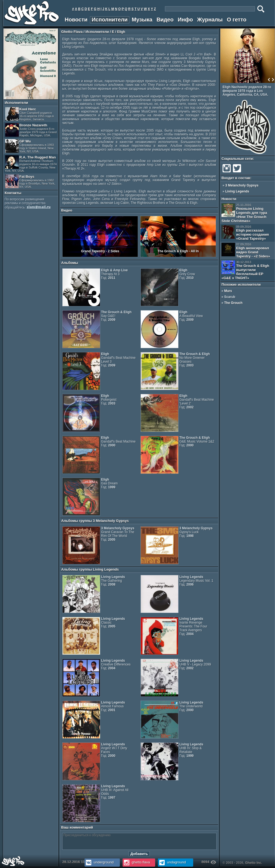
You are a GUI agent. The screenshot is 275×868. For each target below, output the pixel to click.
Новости (76, 20)
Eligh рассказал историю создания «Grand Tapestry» (245, 233)
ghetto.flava (136, 862)
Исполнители (110, 20)
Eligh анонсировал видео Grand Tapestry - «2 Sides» (246, 251)
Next (273, 80)
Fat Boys (30, 181)
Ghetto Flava (72, 32)
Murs (228, 291)
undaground (172, 862)
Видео (165, 20)
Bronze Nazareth (31, 130)
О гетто (237, 20)
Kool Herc (29, 114)
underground (99, 862)
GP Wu (29, 146)
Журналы (210, 20)
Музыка (142, 20)
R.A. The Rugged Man (31, 164)
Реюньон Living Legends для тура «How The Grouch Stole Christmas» (244, 213)
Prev (269, 80)
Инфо (185, 20)
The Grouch (233, 303)
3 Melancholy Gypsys (242, 185)
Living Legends (237, 191)
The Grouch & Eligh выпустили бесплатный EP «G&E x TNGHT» (245, 270)
